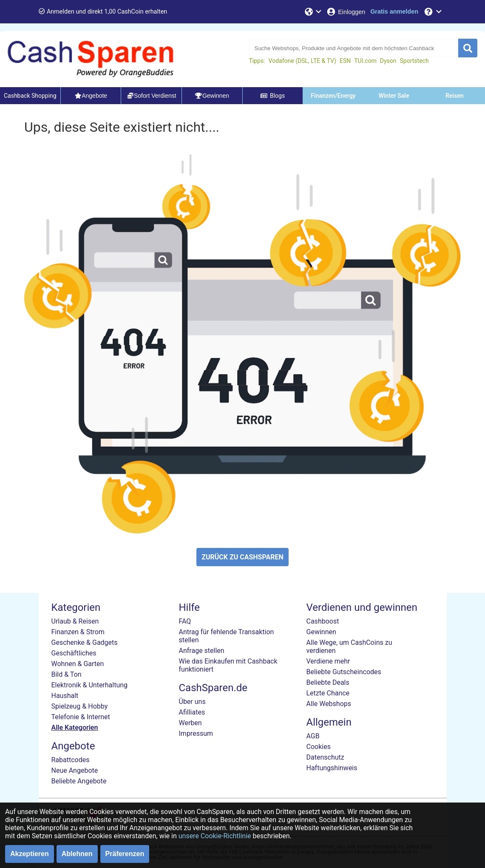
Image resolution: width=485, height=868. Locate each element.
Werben (190, 723)
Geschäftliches (74, 653)
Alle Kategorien (75, 728)
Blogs (272, 96)
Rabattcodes (71, 760)
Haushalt (65, 696)
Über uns (192, 702)
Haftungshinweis (332, 768)
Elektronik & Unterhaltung (90, 685)
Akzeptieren (30, 854)
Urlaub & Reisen (75, 621)
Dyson (388, 61)
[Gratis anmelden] (394, 12)
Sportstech (414, 61)
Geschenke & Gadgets (85, 642)
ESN (345, 61)
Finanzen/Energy (333, 96)
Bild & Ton (67, 674)
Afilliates (192, 712)
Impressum (196, 733)
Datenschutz (325, 757)
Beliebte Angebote (79, 781)
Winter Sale (394, 96)
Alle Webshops (329, 704)
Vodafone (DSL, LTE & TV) (302, 61)
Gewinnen (321, 632)
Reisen (455, 96)
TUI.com (365, 61)
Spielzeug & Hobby (80, 706)
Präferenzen (125, 854)
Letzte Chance (328, 693)
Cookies (319, 747)
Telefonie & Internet (81, 717)
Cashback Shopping (30, 96)
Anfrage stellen (202, 651)
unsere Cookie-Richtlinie (215, 836)
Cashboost (323, 621)
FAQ (185, 621)
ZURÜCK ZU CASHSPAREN (242, 557)
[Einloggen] (346, 12)
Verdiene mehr (328, 661)
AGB (313, 736)
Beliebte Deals (328, 682)
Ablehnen (77, 854)
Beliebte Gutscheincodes (344, 672)
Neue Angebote (75, 770)
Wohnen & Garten (78, 664)
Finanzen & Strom (78, 632)
